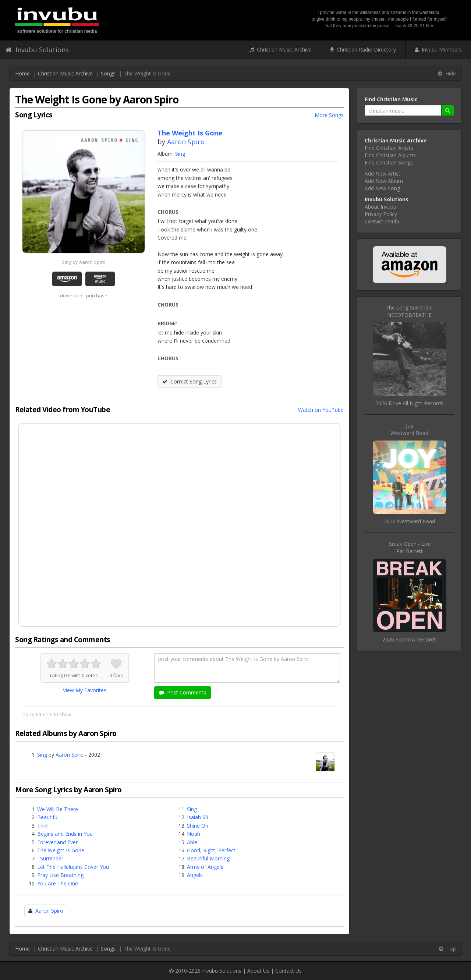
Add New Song (382, 188)
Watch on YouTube (321, 410)
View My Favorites (85, 690)
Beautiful (48, 817)
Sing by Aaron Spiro (84, 262)
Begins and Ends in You (65, 834)
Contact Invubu (383, 221)
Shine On (198, 826)
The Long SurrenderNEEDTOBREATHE (409, 311)
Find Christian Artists (389, 148)
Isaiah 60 (198, 817)
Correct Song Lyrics (190, 381)
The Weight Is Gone (61, 850)
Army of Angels (205, 867)
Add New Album (384, 181)
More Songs (329, 115)
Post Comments (183, 692)
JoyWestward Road (409, 429)
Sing (180, 154)
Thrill (43, 826)
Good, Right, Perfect (211, 850)
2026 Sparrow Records (409, 639)
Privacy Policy (381, 214)
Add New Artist (383, 174)
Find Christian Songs (389, 162)
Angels (195, 875)
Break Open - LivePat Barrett (410, 547)
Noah (194, 834)
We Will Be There (58, 809)
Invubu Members (438, 49)
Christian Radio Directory (363, 49)
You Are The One (58, 883)
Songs (108, 73)
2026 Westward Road (409, 521)
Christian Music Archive (281, 49)
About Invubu (380, 207)
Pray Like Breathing (60, 875)
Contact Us (288, 971)
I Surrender (50, 858)
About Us (258, 971)
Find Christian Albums (390, 155)
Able (192, 842)
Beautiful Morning (208, 858)
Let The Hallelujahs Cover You (73, 867)
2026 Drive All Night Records (409, 403)
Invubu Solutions (37, 50)
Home (22, 73)
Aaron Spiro (186, 142)
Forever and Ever (57, 842)
